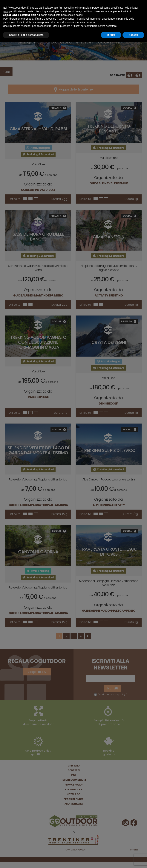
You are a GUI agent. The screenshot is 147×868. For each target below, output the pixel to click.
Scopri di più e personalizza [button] (26, 35)
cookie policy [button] (75, 15)
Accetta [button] (133, 35)
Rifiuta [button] (111, 35)
